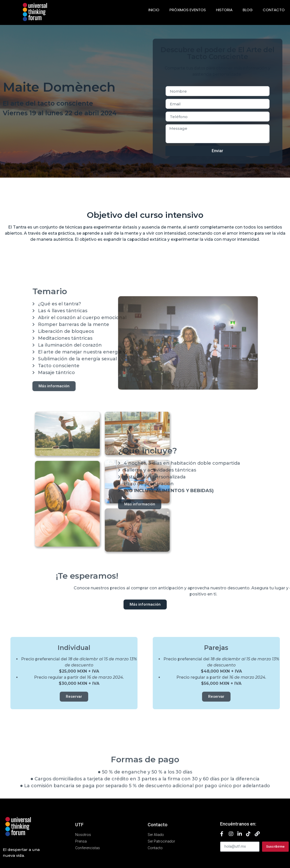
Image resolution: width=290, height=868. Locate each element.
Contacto (274, 10)
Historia (224, 10)
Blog (248, 10)
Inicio (154, 10)
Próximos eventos (188, 10)
